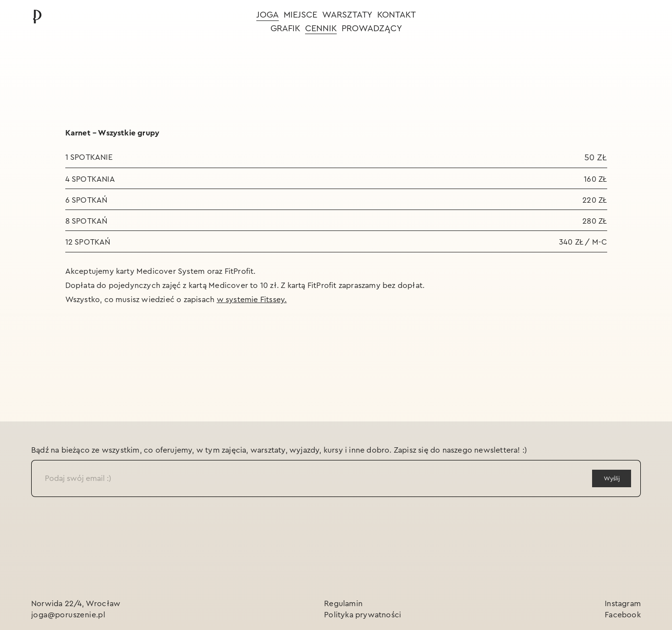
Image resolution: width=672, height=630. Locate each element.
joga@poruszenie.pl (68, 615)
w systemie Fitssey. (252, 300)
